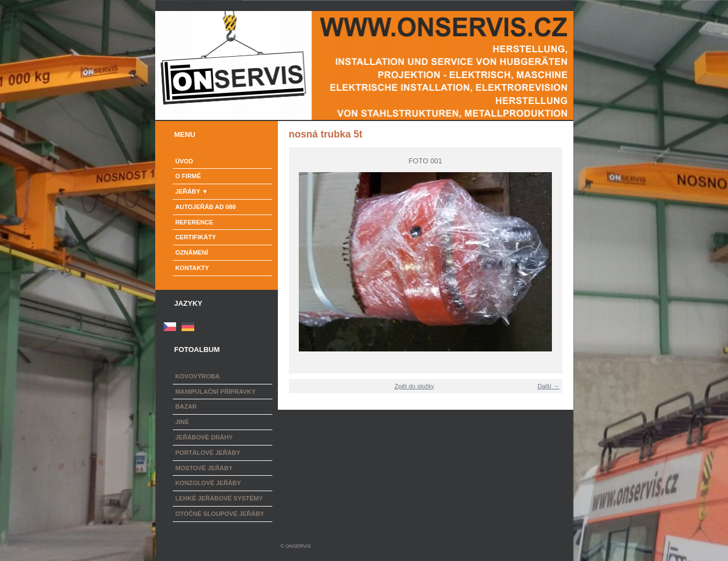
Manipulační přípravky (216, 392)
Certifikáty (196, 237)
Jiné (182, 422)
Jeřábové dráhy (204, 437)
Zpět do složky (414, 386)
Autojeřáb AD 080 (206, 207)
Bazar (186, 406)
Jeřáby (188, 191)
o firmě (188, 176)
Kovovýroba (198, 376)
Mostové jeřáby (204, 468)
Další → (549, 386)
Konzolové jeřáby (208, 483)
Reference (195, 222)
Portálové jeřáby (208, 453)
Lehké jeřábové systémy (219, 498)
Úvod (184, 161)
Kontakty (192, 268)
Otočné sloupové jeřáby (220, 514)
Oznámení (192, 252)
